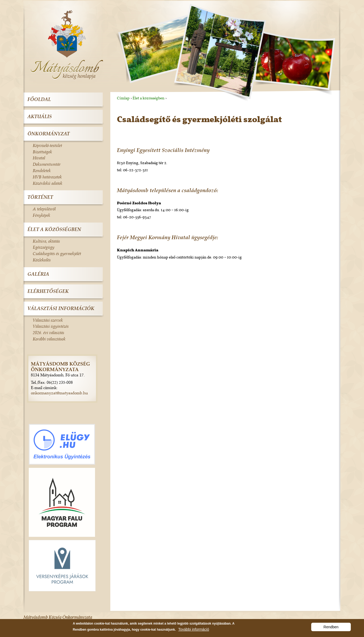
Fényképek (41, 215)
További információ (194, 631)
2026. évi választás (48, 333)
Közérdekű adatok (48, 183)
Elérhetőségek (48, 291)
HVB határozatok (47, 177)
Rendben (331, 628)
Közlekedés (42, 260)
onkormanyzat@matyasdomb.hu (59, 393)
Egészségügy (44, 247)
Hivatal (39, 158)
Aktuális (40, 116)
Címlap (123, 98)
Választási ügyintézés (51, 326)
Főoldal (39, 99)
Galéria (38, 274)
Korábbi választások (49, 339)
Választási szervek (48, 320)
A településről (44, 209)
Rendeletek (42, 170)
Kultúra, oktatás (46, 241)
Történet (40, 197)
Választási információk (61, 308)
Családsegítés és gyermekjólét (57, 253)
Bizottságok (42, 152)
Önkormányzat (49, 134)
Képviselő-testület (47, 145)
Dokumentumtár (47, 164)
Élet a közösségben (148, 98)
